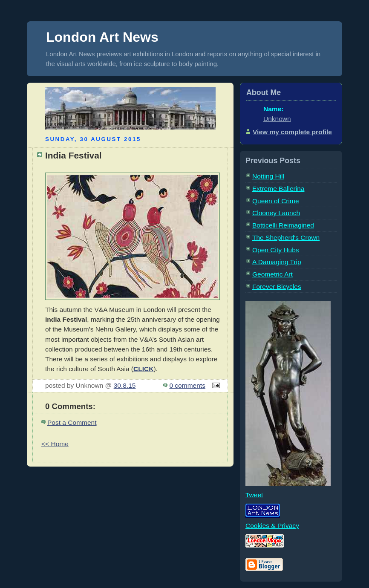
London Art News (102, 37)
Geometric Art (272, 274)
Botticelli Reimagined (283, 225)
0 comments (187, 385)
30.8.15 (125, 385)
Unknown (277, 119)
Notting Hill (268, 176)
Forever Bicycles (277, 287)
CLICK (143, 369)
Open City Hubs (276, 250)
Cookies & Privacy (272, 526)
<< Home (55, 444)
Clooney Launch (276, 213)
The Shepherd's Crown (286, 238)
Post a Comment (72, 422)
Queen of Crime (276, 201)
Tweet (254, 495)
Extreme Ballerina (278, 189)
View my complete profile (292, 132)
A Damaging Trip (277, 262)
